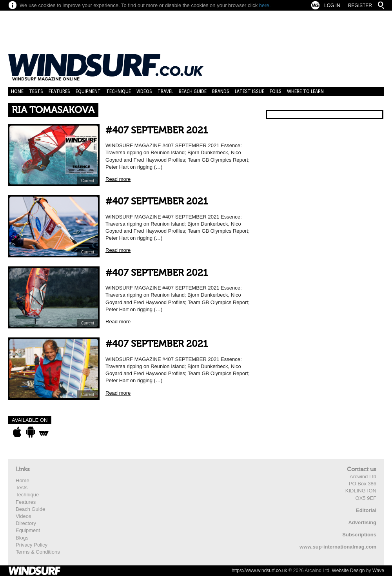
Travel (165, 91)
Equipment (88, 91)
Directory (26, 523)
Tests (36, 91)
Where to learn (305, 91)
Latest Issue (250, 91)
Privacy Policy (32, 545)
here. (265, 5)
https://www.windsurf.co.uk (259, 571)
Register (360, 5)
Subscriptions (359, 535)
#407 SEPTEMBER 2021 (157, 130)
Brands (221, 91)
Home (17, 91)
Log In (332, 5)
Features (59, 91)
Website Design (348, 571)
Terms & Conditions (38, 552)
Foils (276, 91)
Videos (144, 91)
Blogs (22, 538)
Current (88, 181)
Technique (119, 91)
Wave (378, 571)
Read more (118, 179)
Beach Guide (193, 91)
